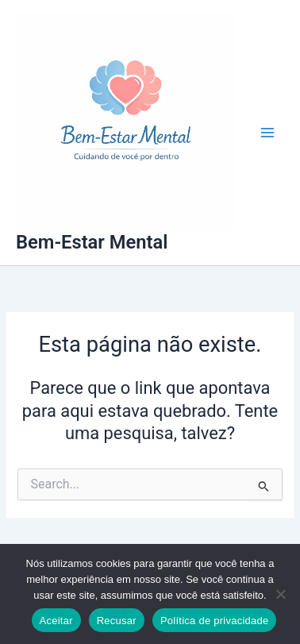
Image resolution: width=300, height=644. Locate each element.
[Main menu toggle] (267, 133)
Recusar (117, 621)
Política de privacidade (215, 621)
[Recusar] (280, 594)
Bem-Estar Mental (92, 242)
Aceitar (56, 621)
